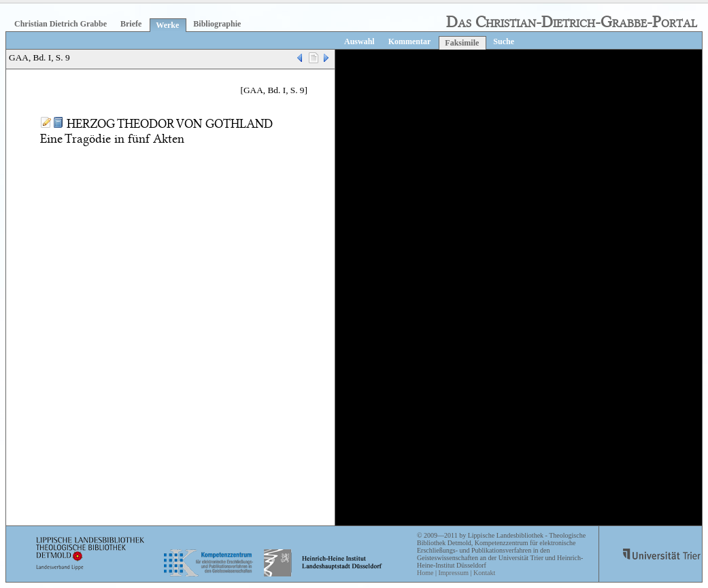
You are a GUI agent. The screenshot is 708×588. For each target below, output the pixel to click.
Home (425, 573)
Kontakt (484, 573)
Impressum (453, 573)
